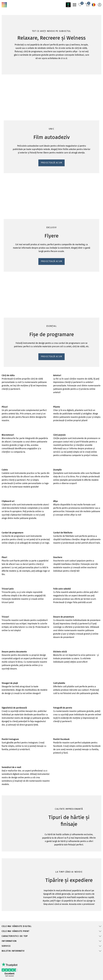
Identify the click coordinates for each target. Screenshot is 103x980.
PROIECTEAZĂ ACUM (16, 67)
